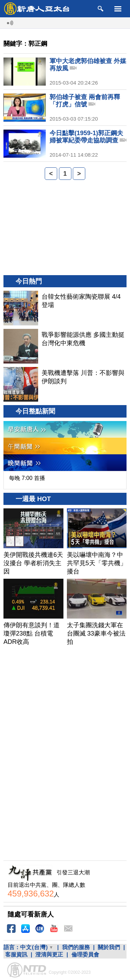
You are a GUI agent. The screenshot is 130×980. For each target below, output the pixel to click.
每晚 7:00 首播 (27, 478)
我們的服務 (76, 947)
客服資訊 (16, 955)
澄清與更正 (49, 955)
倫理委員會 (85, 955)
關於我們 (109, 947)
